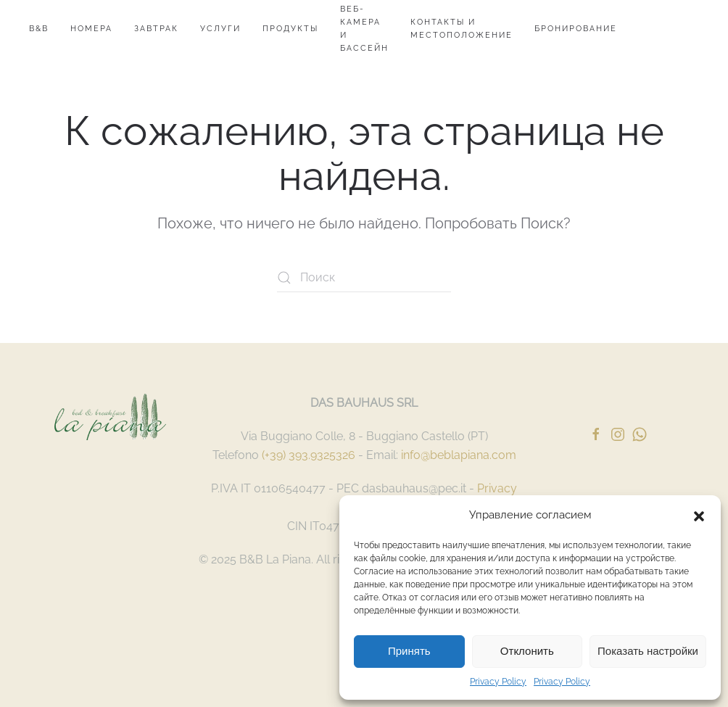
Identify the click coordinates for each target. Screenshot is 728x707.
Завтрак (156, 29)
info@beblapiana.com (459, 455)
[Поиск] (364, 278)
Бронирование (576, 29)
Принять (409, 651)
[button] (699, 515)
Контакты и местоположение (462, 29)
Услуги (220, 29)
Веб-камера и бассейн (364, 29)
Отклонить (527, 651)
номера (91, 29)
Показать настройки (648, 651)
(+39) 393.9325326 (309, 455)
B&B (39, 29)
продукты (290, 29)
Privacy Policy (498, 682)
